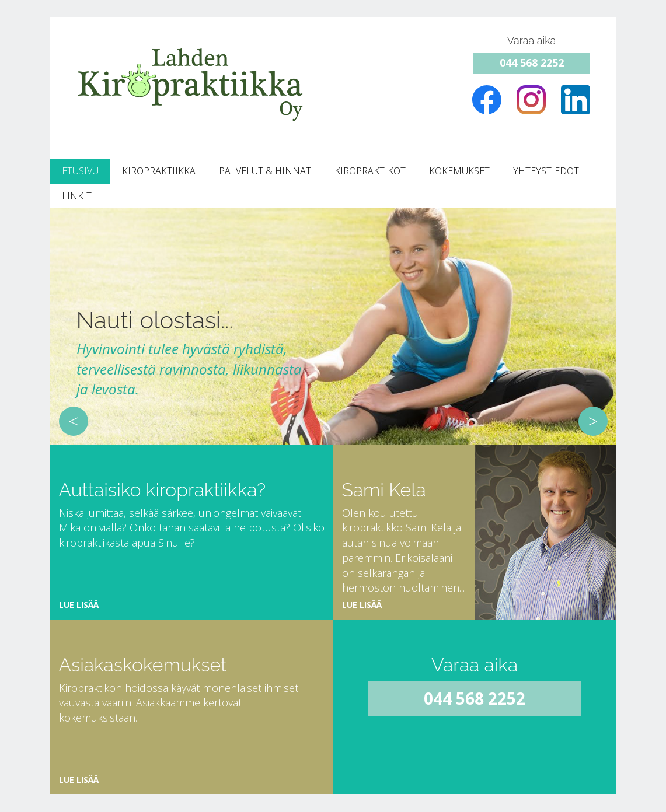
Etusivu (80, 171)
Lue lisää (79, 605)
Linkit (77, 196)
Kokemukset (459, 171)
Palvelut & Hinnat (265, 171)
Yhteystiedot (546, 171)
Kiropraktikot (370, 171)
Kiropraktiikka (159, 171)
